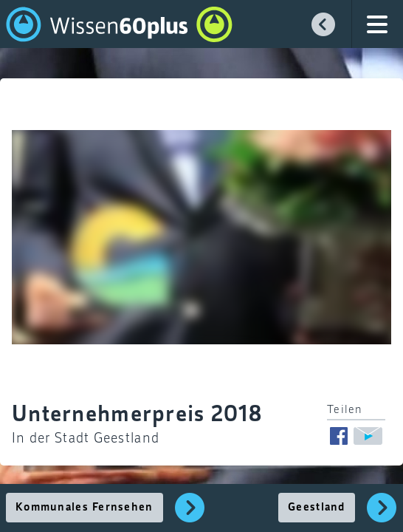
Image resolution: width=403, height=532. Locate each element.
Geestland (317, 508)
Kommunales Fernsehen (85, 508)
